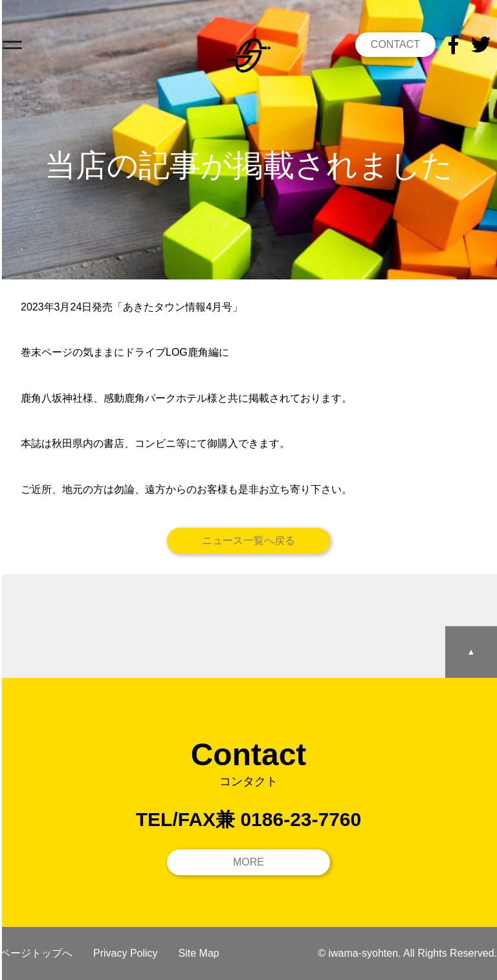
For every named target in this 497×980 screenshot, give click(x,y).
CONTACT (395, 44)
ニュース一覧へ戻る (248, 540)
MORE (248, 862)
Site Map (199, 953)
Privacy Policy (126, 953)
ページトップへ (36, 953)
